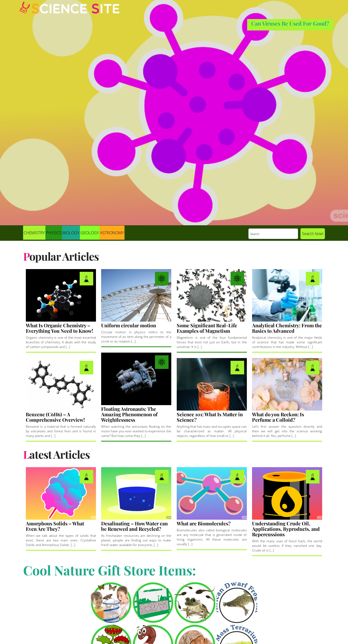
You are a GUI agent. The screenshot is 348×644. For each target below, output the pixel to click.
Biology (71, 233)
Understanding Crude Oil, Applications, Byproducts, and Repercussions (286, 529)
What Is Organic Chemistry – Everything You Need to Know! (59, 328)
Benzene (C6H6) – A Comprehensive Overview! (55, 417)
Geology (90, 233)
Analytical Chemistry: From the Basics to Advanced (287, 328)
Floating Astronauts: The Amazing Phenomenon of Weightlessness (129, 414)
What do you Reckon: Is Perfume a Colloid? (278, 417)
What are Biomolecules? (204, 523)
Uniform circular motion (129, 325)
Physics (54, 233)
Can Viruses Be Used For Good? (290, 23)
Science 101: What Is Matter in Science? (210, 417)
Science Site (69, 13)
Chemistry (34, 233)
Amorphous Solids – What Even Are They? (55, 526)
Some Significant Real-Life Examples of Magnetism (207, 328)
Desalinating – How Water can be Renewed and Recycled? (134, 526)
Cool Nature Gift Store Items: (110, 570)
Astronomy (112, 233)
